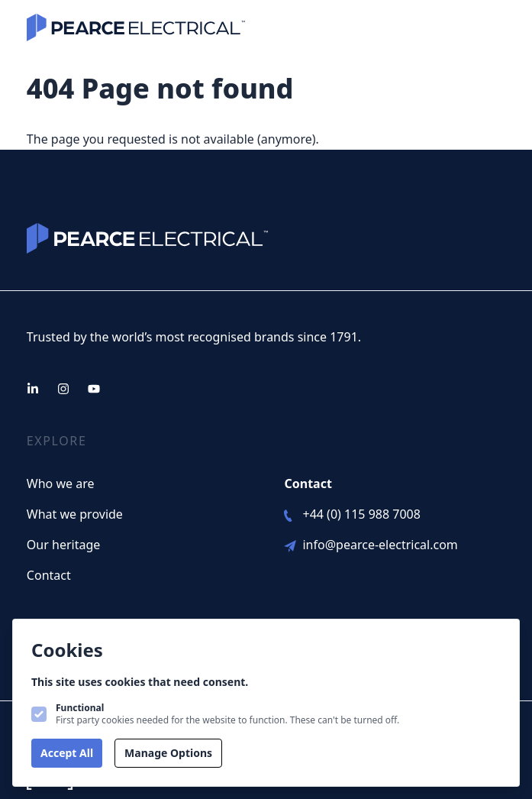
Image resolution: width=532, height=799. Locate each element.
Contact (49, 575)
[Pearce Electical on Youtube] (94, 389)
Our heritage (63, 545)
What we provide (75, 514)
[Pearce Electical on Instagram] (63, 389)
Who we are (61, 484)
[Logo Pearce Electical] (136, 27)
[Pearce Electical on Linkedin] (33, 389)
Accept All (67, 753)
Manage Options (168, 753)
